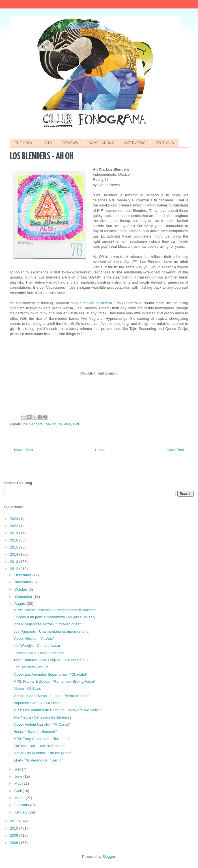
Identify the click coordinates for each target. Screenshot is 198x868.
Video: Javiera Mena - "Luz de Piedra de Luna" (51, 696)
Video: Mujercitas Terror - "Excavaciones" (47, 624)
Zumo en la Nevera (96, 303)
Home (100, 450)
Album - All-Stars (27, 688)
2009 (15, 835)
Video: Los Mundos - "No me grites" (42, 753)
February (22, 805)
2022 (15, 526)
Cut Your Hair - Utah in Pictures (39, 746)
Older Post (175, 450)
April (19, 791)
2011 (15, 821)
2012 (15, 569)
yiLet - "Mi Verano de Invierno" (38, 760)
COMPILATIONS (101, 143)
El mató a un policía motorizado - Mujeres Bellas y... (56, 617)
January (21, 812)
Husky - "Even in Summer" (35, 731)
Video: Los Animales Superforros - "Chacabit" (50, 674)
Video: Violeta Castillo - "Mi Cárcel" (42, 724)
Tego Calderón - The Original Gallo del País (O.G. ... (56, 660)
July (18, 769)
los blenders (33, 424)
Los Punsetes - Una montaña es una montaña (51, 631)
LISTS (47, 143)
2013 (15, 562)
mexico (50, 424)
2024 (15, 519)
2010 (15, 828)
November (23, 582)
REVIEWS (70, 143)
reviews (64, 424)
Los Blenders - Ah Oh (31, 667)
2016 (15, 540)
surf (76, 424)
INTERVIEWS (135, 143)
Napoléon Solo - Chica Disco (37, 703)
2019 (15, 533)
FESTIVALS (165, 143)
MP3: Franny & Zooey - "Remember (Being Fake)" (54, 681)
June (19, 776)
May (18, 783)
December (23, 575)
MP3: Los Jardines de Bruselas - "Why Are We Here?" (57, 710)
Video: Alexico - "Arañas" (34, 639)
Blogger (109, 857)
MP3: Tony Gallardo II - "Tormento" (42, 739)
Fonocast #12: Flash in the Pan (39, 653)
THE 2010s (23, 143)
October (21, 589)
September (24, 596)
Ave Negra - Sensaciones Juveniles (42, 717)
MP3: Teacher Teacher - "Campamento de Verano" (54, 610)
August (21, 603)
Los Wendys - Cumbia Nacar (37, 646)
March (20, 798)
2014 (15, 554)
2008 (15, 843)
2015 (15, 547)
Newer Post (24, 450)
